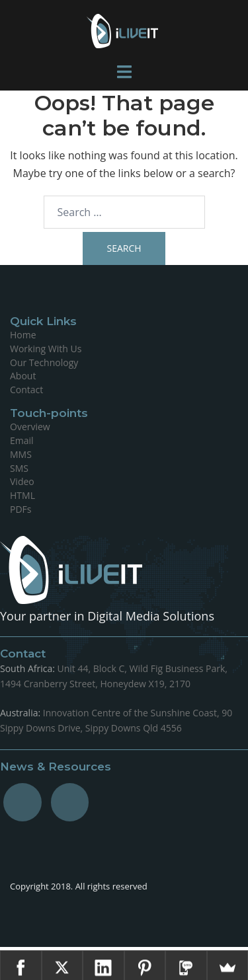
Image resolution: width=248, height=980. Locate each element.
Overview (30, 427)
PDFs (21, 509)
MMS (21, 454)
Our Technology (44, 362)
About (23, 376)
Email (22, 440)
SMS (19, 468)
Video (22, 481)
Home (23, 335)
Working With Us (46, 349)
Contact (26, 390)
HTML (22, 495)
